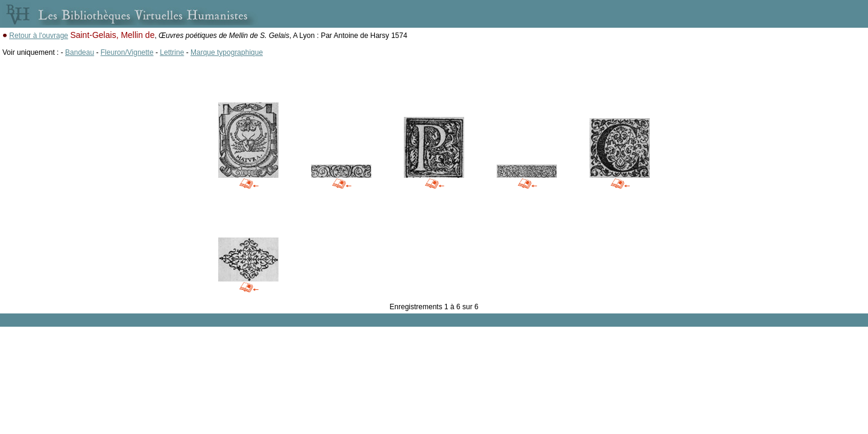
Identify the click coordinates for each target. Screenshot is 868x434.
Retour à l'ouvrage (39, 36)
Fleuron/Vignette (127, 52)
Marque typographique (227, 52)
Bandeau (80, 52)
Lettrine (172, 52)
